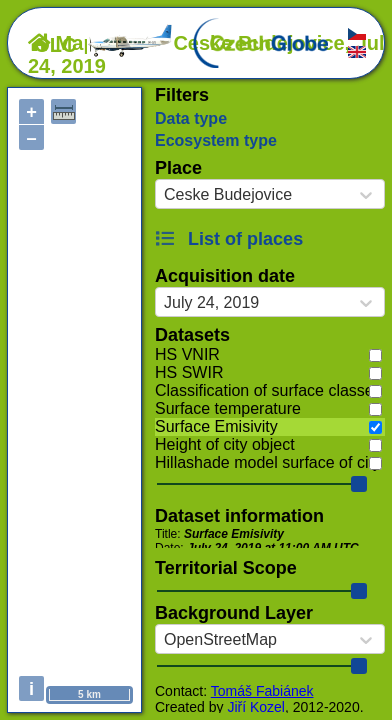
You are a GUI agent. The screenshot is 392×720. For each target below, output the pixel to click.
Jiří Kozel (256, 707)
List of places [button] (229, 239)
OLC (104, 45)
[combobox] (164, 195)
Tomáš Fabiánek (262, 691)
